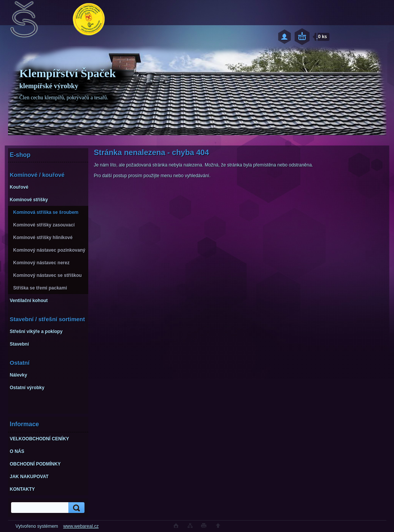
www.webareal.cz (81, 526)
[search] (75, 508)
